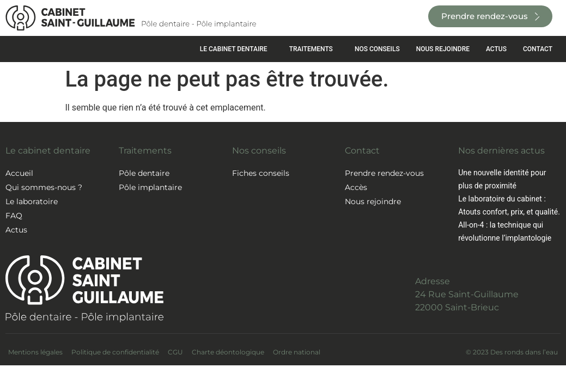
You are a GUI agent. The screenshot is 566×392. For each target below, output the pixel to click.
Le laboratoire (32, 201)
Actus (16, 230)
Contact (362, 151)
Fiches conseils (261, 173)
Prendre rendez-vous (384, 173)
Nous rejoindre (373, 201)
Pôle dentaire (144, 173)
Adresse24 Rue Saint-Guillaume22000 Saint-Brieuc (467, 294)
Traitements (145, 151)
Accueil (19, 173)
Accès (356, 187)
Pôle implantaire (150, 187)
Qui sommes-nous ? (44, 187)
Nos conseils (259, 151)
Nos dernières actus (501, 151)
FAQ (14, 216)
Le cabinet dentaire (48, 151)
